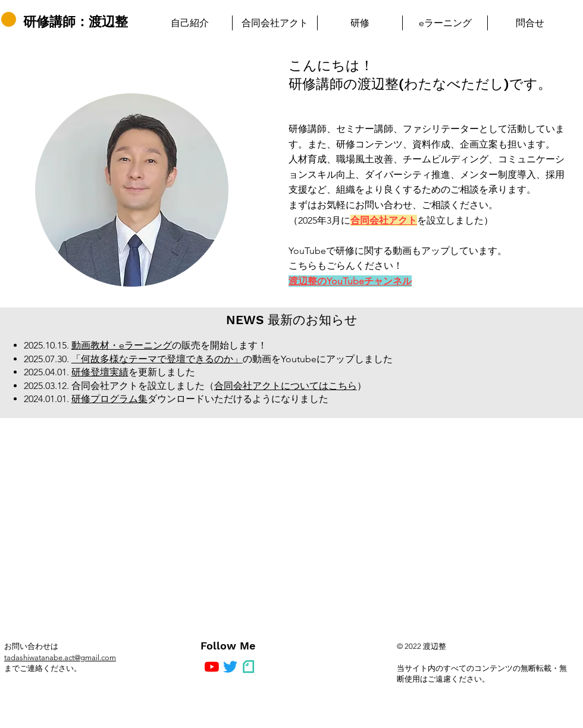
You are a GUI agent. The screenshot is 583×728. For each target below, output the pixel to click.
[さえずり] (230, 667)
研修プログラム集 (109, 399)
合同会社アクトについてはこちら (286, 386)
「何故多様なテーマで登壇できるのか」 (157, 359)
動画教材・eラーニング (122, 345)
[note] (249, 667)
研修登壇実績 (100, 372)
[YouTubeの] (212, 667)
